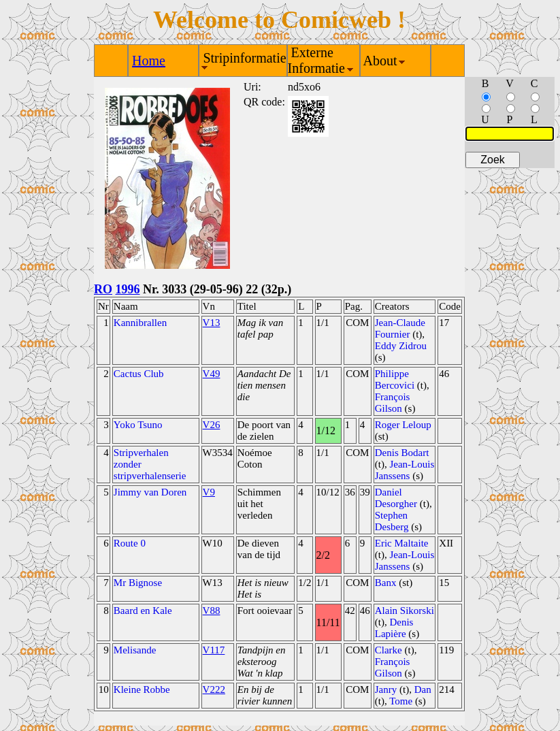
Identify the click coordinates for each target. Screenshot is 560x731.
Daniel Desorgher (396, 498)
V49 (212, 374)
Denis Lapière (394, 628)
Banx (386, 583)
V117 (214, 650)
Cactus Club (139, 374)
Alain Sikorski (405, 611)
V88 (212, 611)
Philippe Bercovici (395, 379)
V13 (212, 323)
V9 (209, 492)
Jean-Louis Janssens (405, 470)
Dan (423, 689)
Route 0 (130, 543)
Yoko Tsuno (138, 425)
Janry (386, 689)
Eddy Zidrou (401, 346)
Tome (401, 701)
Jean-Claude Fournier (400, 328)
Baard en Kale (143, 611)
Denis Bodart (402, 453)
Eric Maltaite (402, 543)
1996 (128, 289)
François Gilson (393, 403)
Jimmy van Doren (150, 492)
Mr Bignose (138, 583)
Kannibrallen (140, 323)
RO (103, 289)
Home (149, 61)
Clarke (389, 650)
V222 (214, 689)
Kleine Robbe (142, 689)
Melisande (135, 650)
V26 (212, 425)
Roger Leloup (403, 425)
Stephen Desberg (392, 521)
